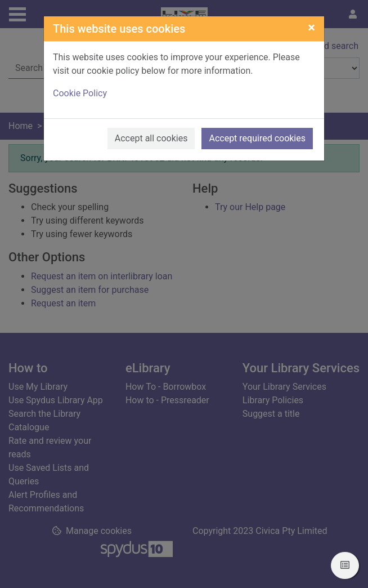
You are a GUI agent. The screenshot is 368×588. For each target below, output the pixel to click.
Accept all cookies (151, 138)
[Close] (311, 28)
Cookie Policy (80, 93)
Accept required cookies (257, 138)
